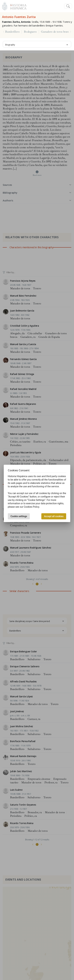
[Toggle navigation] (68, 6)
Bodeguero (30, 32)
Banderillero (12, 32)
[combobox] (37, 44)
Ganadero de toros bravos (56, 32)
